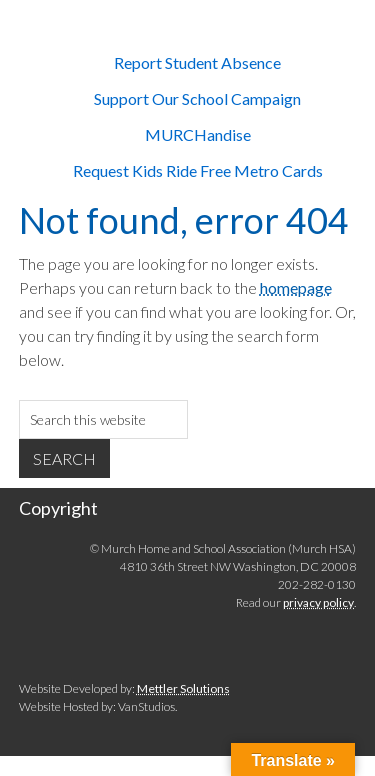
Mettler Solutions (183, 688)
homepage (296, 287)
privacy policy (318, 602)
